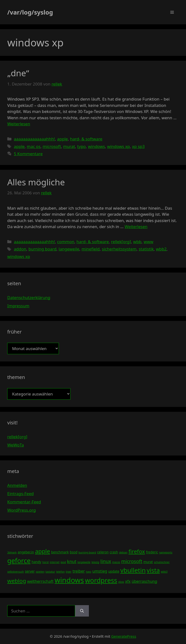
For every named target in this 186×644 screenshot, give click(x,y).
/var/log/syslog (30, 12)
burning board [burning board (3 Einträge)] (87, 552)
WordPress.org (22, 510)
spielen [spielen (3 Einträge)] (40, 572)
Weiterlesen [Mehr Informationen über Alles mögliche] (136, 227)
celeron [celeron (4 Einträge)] (103, 552)
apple (62, 139)
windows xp (118, 146)
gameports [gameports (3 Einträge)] (166, 552)
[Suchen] (82, 611)
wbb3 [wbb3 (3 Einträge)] (164, 572)
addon (20, 249)
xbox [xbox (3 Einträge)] (121, 582)
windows (96, 146)
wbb (137, 242)
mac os (34, 146)
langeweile (69, 249)
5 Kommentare (28, 154)
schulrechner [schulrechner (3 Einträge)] (162, 562)
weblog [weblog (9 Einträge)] (17, 581)
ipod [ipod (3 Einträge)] (63, 562)
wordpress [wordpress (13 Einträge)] (101, 580)
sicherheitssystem (119, 249)
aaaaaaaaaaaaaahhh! (34, 139)
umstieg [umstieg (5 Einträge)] (100, 571)
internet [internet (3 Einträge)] (55, 562)
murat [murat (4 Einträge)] (148, 562)
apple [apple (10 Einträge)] (43, 551)
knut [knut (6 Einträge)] (72, 561)
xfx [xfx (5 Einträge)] (128, 581)
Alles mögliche (36, 182)
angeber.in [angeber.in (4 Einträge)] (26, 552)
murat (69, 146)
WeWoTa (15, 445)
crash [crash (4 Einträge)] (114, 552)
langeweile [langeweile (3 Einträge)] (84, 562)
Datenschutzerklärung (29, 297)
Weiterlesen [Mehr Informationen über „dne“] (19, 124)
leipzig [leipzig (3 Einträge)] (95, 562)
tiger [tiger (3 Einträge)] (69, 572)
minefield (91, 249)
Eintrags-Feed (20, 494)
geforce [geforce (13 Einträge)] (19, 561)
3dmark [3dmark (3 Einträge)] (12, 552)
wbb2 (161, 249)
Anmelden (17, 485)
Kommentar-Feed (24, 502)
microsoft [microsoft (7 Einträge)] (132, 561)
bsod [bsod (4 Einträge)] (74, 552)
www (148, 242)
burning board (42, 249)
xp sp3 (138, 146)
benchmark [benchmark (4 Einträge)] (60, 552)
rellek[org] (121, 242)
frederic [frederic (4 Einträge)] (152, 552)
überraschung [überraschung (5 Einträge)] (144, 581)
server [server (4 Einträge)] (30, 571)
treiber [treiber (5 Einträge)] (79, 571)
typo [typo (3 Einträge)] (89, 572)
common (66, 242)
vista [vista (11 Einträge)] (153, 570)
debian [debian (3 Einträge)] (123, 552)
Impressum (18, 306)
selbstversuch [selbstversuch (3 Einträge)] (16, 572)
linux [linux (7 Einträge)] (106, 561)
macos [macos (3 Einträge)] (116, 562)
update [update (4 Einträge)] (114, 571)
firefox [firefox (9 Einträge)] (137, 551)
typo (82, 146)
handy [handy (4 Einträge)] (37, 562)
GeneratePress (124, 636)
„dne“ (18, 73)
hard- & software (86, 139)
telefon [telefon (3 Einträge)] (60, 572)
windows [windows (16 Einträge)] (69, 580)
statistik (146, 249)
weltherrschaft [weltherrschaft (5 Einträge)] (40, 581)
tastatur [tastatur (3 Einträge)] (50, 572)
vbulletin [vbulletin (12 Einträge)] (133, 570)
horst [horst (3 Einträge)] (46, 562)
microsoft (52, 146)
